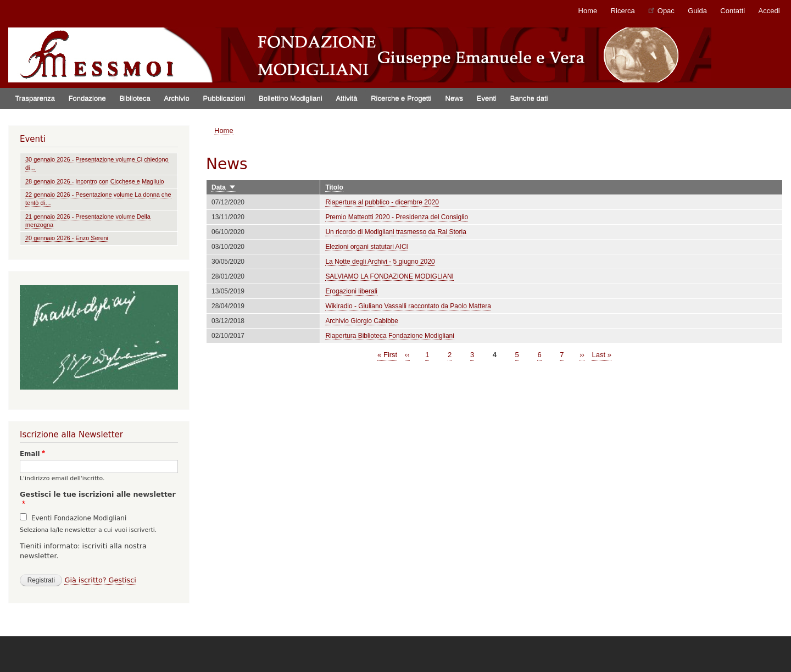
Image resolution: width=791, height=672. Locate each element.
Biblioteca (135, 98)
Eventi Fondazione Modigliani (79, 518)
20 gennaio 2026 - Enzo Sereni (67, 238)
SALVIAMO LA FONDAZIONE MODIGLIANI (389, 276)
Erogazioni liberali (351, 291)
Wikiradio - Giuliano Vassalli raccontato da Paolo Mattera (408, 306)
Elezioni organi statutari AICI (367, 247)
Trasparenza (35, 98)
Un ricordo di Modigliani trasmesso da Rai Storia (396, 232)
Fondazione (87, 98)
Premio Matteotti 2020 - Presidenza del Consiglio (397, 217)
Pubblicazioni (224, 98)
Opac (661, 10)
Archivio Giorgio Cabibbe (362, 321)
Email (30, 454)
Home (588, 11)
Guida (697, 11)
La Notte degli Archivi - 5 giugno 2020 (380, 262)
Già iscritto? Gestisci (100, 580)
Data (224, 188)
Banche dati (529, 98)
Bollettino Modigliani (291, 98)
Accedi (769, 11)
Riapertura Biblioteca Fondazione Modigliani (390, 336)
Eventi (487, 98)
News (455, 98)
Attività (346, 98)
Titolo (334, 187)
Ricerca (623, 11)
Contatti (732, 11)
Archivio (177, 98)
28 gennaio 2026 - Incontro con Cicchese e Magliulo (95, 181)
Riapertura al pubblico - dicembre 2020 (382, 202)
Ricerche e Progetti (401, 98)
